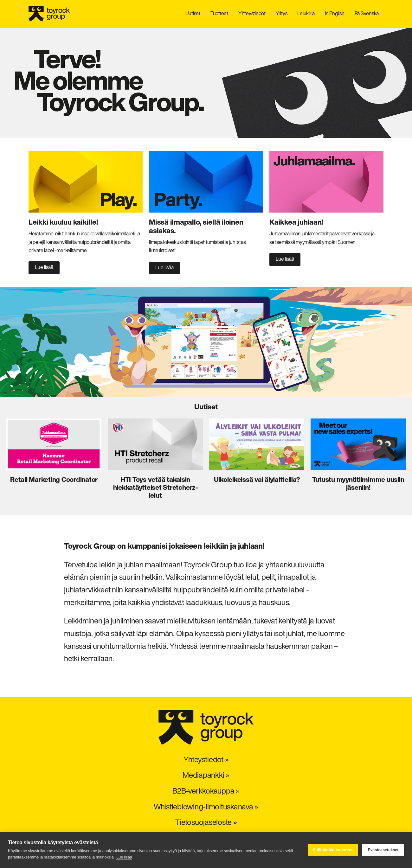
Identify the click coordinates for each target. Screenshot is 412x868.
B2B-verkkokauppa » (206, 792)
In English (335, 14)
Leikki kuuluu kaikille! (63, 223)
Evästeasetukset (383, 850)
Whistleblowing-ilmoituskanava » (206, 807)
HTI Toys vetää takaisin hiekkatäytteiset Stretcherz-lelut (155, 488)
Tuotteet (219, 14)
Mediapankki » (206, 776)
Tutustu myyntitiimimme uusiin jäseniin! (358, 484)
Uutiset (193, 14)
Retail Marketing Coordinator (54, 480)
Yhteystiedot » (206, 760)
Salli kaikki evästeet (333, 850)
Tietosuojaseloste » (206, 823)
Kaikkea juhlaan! (296, 223)
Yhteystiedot (252, 14)
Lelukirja (306, 14)
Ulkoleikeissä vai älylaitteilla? (257, 480)
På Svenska (367, 14)
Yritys (282, 14)
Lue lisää (124, 857)
